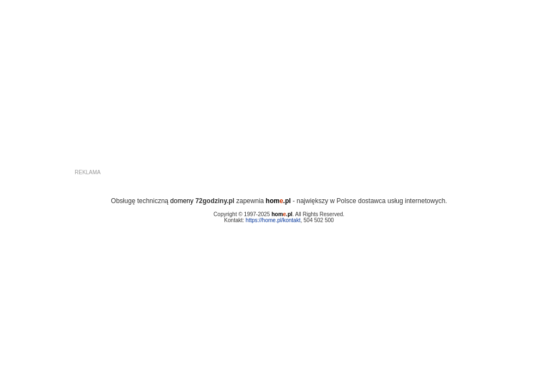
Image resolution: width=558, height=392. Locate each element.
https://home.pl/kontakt (273, 220)
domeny (182, 201)
